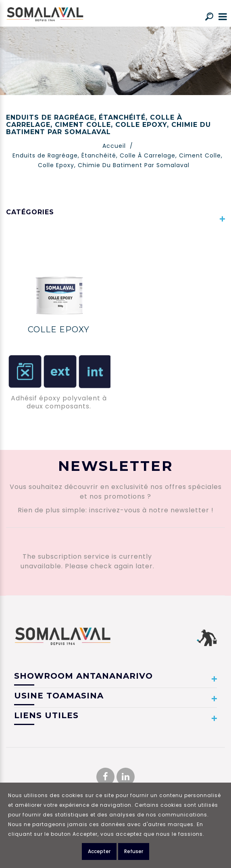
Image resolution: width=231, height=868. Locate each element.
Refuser (134, 851)
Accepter (99, 851)
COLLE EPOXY (59, 329)
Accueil (114, 146)
